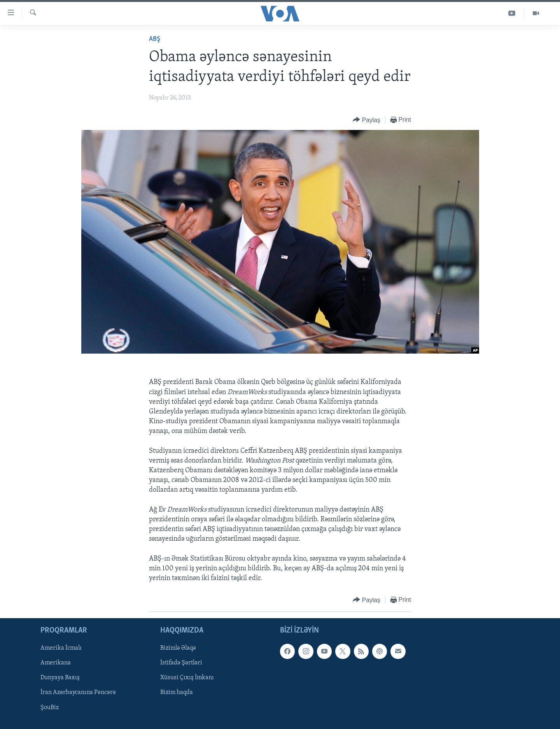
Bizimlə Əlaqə (178, 648)
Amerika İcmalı (61, 648)
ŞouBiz (50, 708)
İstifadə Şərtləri (181, 663)
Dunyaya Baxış (60, 678)
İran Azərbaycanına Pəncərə (78, 693)
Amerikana (56, 663)
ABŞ (155, 39)
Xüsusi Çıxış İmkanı (187, 678)
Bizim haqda (177, 693)
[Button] (367, 120)
